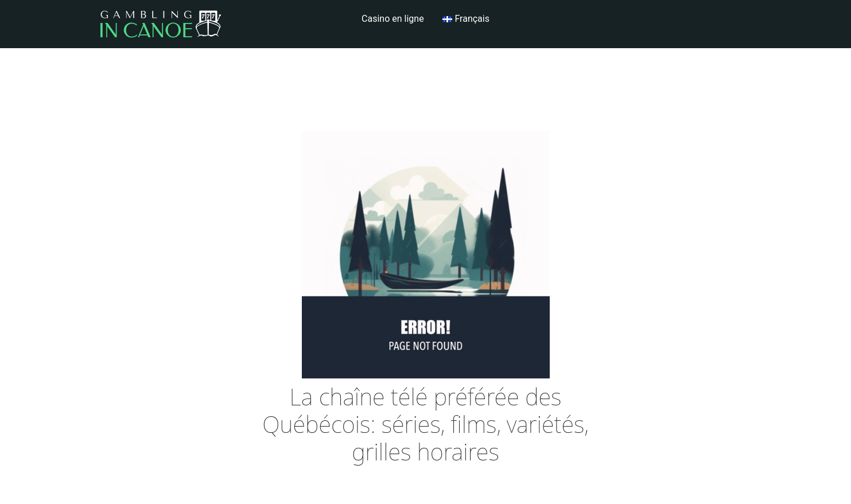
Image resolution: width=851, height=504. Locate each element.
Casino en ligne (393, 19)
